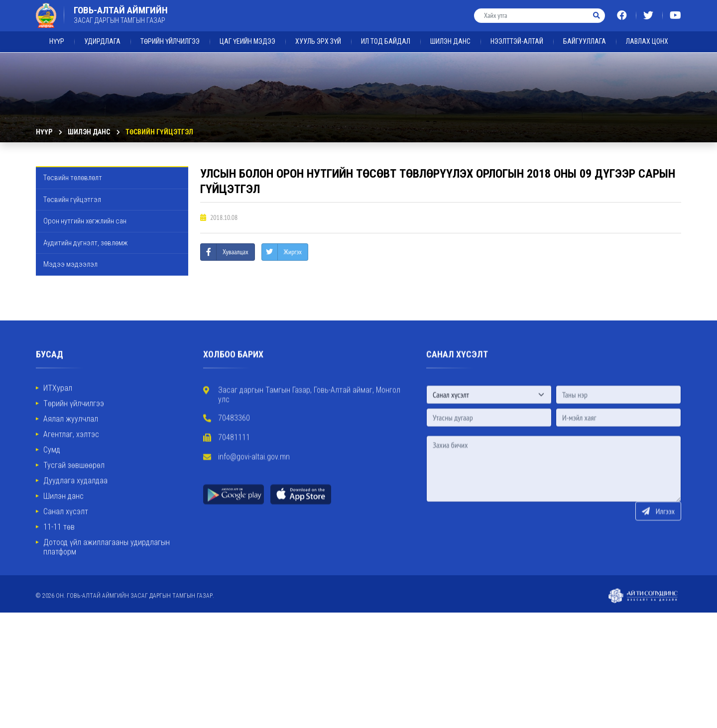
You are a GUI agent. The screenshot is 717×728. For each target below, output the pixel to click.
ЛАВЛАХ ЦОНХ (647, 33)
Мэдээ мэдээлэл (70, 264)
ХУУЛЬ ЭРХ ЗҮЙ (318, 33)
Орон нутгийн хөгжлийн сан (85, 221)
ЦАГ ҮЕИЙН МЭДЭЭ (247, 33)
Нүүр (57, 33)
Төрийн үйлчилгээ (170, 33)
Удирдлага (102, 33)
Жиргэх (293, 252)
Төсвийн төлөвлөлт (73, 178)
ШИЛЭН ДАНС (450, 33)
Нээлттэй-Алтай (517, 33)
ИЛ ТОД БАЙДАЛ (386, 33)
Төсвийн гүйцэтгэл (159, 132)
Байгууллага (585, 33)
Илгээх (658, 552)
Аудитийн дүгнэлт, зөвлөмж (86, 243)
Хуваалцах (236, 252)
